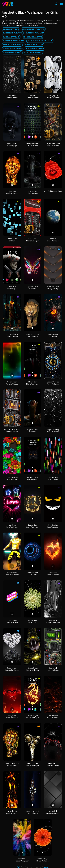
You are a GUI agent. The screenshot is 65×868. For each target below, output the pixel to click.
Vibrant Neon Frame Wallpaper (12, 383)
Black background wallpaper (40, 41)
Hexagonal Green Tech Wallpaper (32, 144)
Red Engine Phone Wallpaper (32, 240)
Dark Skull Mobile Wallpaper (12, 287)
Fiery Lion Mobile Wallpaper (12, 192)
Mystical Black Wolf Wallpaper (12, 144)
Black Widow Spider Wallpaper (12, 97)
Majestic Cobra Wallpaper (32, 431)
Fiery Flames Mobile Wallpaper (12, 812)
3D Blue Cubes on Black (12, 240)
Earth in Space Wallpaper (53, 240)
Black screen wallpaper (13, 33)
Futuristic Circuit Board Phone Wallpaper (12, 431)
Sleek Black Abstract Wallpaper (53, 621)
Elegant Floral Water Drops (32, 621)
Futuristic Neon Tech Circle (33, 574)
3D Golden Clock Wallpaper (33, 97)
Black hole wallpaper (34, 45)
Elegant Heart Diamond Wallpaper (12, 669)
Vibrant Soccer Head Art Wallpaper (12, 574)
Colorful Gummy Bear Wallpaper (12, 478)
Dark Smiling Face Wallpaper (53, 526)
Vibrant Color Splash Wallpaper (22, 860)
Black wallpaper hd (11, 37)
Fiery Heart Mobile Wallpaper (53, 574)
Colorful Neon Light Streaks (53, 478)
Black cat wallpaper (11, 53)
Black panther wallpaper (13, 41)
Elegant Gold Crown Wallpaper (32, 526)
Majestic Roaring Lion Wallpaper (33, 335)
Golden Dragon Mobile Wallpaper (32, 717)
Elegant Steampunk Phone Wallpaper (53, 144)
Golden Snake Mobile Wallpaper (32, 669)
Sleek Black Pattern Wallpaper (53, 812)
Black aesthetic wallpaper (33, 29)
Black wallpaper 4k (11, 29)
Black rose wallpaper (33, 53)
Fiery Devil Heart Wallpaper (12, 717)
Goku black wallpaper (12, 45)
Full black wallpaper (35, 49)
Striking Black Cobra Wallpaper (33, 192)
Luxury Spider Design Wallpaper (53, 97)
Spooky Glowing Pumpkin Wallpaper (12, 335)
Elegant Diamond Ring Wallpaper (32, 812)
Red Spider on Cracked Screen (53, 764)
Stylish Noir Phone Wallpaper (32, 383)
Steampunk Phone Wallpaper (53, 669)
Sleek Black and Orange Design (53, 287)
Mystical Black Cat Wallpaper (32, 478)
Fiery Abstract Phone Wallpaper (53, 717)
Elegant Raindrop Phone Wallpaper (53, 431)
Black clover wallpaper (13, 49)
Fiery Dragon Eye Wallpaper (53, 335)
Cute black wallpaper (35, 33)
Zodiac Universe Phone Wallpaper (53, 383)
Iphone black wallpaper (33, 37)
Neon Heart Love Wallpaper (12, 526)
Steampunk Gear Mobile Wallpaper (32, 764)
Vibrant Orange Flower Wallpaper (43, 860)
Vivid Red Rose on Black (53, 191)
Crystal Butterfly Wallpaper (32, 287)
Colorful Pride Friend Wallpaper (12, 621)
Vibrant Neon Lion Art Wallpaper (12, 764)
